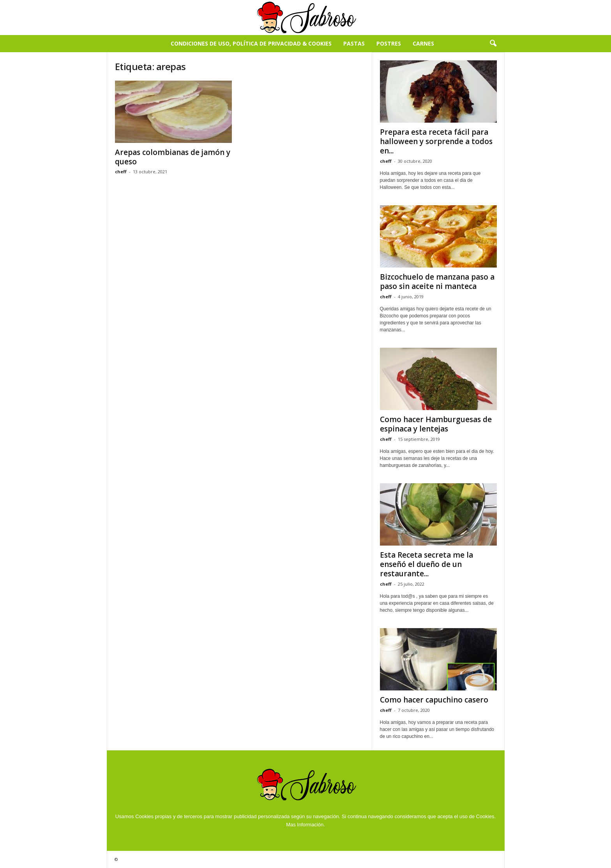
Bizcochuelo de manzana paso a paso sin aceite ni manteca (437, 282)
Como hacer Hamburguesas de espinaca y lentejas (436, 424)
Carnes (423, 43)
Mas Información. (305, 825)
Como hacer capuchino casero (434, 700)
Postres (389, 43)
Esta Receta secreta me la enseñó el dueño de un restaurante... (426, 564)
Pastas (354, 43)
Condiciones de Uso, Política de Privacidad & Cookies (251, 43)
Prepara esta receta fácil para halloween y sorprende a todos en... (436, 141)
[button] (493, 44)
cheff (121, 172)
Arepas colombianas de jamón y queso (173, 157)
